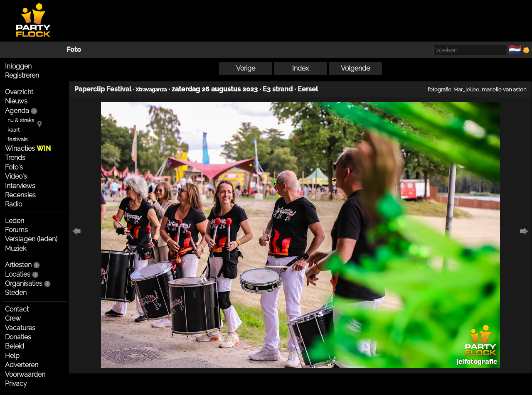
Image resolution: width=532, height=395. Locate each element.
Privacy (16, 384)
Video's (16, 176)
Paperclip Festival (103, 89)
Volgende (355, 68)
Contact (17, 309)
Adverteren (22, 365)
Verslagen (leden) (31, 239)
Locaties (18, 274)
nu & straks (21, 120)
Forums (16, 230)
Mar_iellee (466, 89)
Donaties (18, 337)
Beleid (15, 346)
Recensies (20, 195)
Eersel (308, 89)
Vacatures (20, 328)
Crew (13, 318)
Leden (15, 221)
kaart (14, 130)
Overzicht (19, 92)
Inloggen (18, 66)
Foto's (14, 167)
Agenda (17, 111)
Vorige (246, 68)
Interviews (20, 186)
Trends (15, 158)
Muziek (16, 249)
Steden (16, 293)
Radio (14, 204)
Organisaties (24, 283)
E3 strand (278, 89)
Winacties (28, 148)
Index (300, 68)
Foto (74, 50)
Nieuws (16, 101)
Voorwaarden (25, 374)
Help (12, 356)
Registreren (22, 75)
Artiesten (18, 265)
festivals (17, 139)
